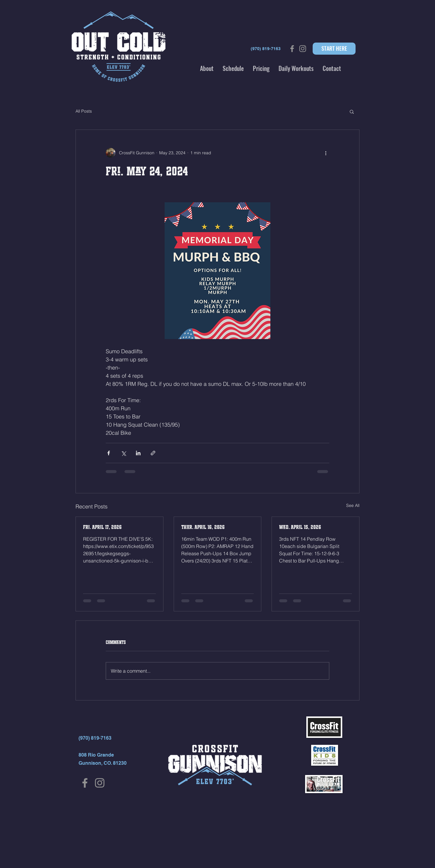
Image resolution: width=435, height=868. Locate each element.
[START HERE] (334, 49)
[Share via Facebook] (109, 453)
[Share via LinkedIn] (138, 453)
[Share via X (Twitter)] (123, 453)
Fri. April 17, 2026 (102, 527)
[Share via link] (153, 453)
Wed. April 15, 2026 (300, 527)
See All (353, 505)
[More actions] (326, 153)
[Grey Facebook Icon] (292, 49)
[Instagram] (100, 783)
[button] (207, 68)
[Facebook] (85, 783)
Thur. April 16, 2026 (203, 527)
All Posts (84, 111)
